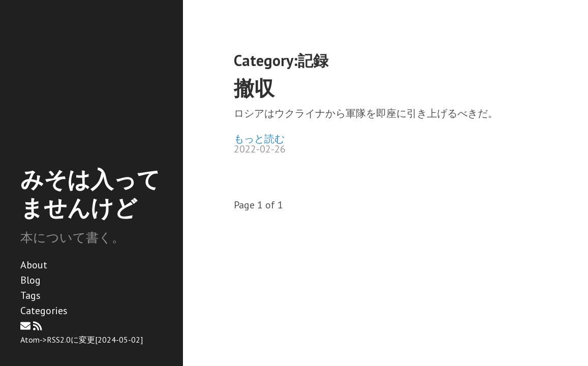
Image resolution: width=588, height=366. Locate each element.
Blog (30, 280)
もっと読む (259, 139)
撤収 (254, 88)
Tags (30, 295)
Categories (44, 311)
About (34, 265)
